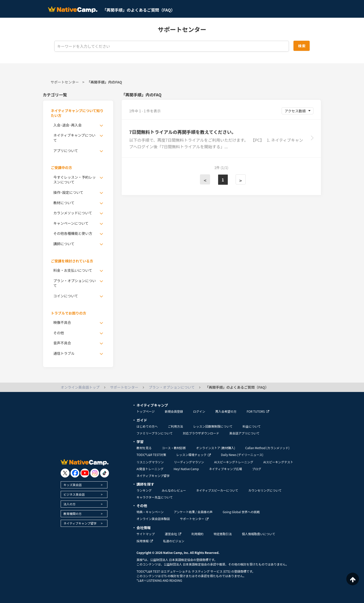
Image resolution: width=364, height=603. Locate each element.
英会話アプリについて (244, 433)
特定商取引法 (223, 534)
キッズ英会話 (73, 485)
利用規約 (197, 534)
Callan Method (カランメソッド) (267, 448)
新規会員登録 (174, 411)
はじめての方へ (147, 426)
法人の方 (70, 504)
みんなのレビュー (174, 490)
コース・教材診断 (174, 448)
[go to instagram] (95, 473)
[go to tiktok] (105, 473)
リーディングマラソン (189, 462)
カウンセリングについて (265, 490)
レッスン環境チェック (194, 455)
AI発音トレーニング (150, 469)
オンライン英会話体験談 (153, 519)
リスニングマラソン (150, 462)
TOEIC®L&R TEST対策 (151, 455)
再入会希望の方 (226, 411)
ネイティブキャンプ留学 (80, 523)
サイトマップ (146, 534)
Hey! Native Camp (186, 469)
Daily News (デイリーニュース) (242, 455)
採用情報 (145, 541)
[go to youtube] (85, 473)
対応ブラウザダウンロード (201, 433)
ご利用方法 (175, 426)
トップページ (146, 411)
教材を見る (144, 448)
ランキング (144, 490)
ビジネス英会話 (74, 494)
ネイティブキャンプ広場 (226, 469)
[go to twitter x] (65, 473)
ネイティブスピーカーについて (217, 490)
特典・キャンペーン (150, 512)
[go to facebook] (75, 473)
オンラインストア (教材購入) (215, 448)
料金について (252, 426)
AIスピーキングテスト (278, 462)
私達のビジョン (174, 541)
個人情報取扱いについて (259, 534)
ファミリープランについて (155, 433)
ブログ (257, 469)
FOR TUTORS (258, 411)
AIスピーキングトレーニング (234, 462)
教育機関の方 (73, 514)
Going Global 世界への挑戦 (241, 512)
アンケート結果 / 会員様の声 (193, 512)
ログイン (199, 411)
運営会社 (173, 534)
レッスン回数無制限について (213, 426)
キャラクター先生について (155, 497)
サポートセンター (65, 82)
